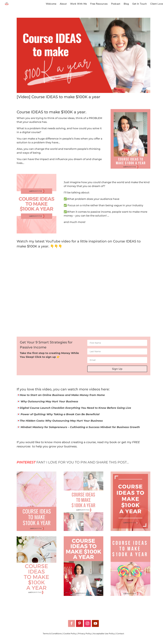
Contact (120, 634)
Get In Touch (140, 4)
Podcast (116, 4)
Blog (126, 4)
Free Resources (99, 4)
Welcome (51, 4)
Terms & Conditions (52, 634)
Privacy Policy (85, 634)
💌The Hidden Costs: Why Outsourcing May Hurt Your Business (60, 421)
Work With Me (78, 4)
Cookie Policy (70, 634)
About (63, 4)
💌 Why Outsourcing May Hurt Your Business (47, 401)
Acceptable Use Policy (104, 634)
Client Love (157, 4)
